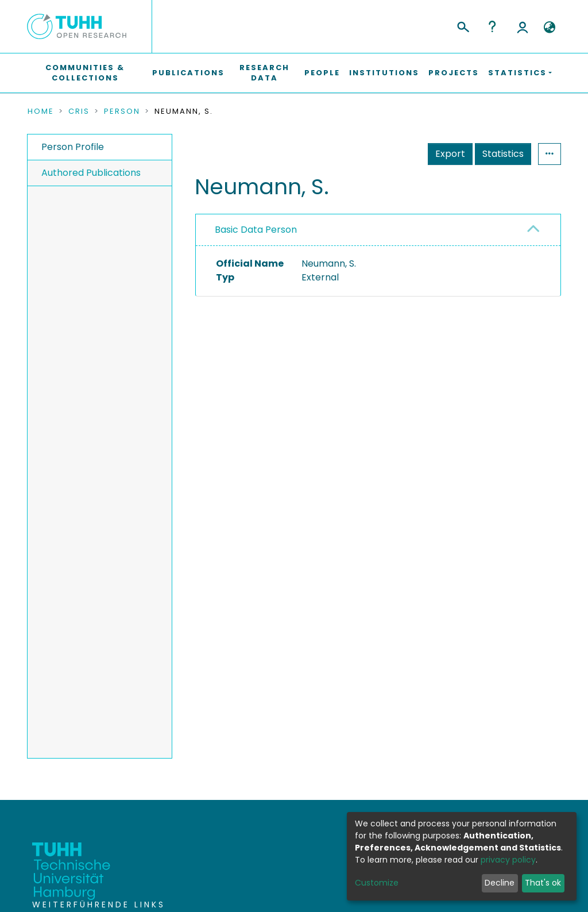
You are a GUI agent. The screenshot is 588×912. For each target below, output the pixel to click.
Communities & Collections (85, 73)
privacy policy (508, 860)
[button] (549, 28)
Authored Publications (91, 173)
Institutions (384, 73)
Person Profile (73, 147)
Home (41, 111)
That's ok (543, 883)
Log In (523, 26)
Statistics (503, 154)
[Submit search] (463, 25)
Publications (188, 73)
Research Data (264, 73)
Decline (500, 883)
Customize (377, 883)
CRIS (79, 111)
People (322, 73)
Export (450, 154)
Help (492, 26)
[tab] (378, 230)
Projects (454, 73)
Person (122, 111)
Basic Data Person (256, 230)
